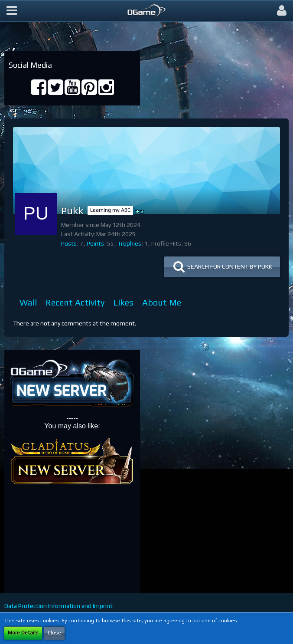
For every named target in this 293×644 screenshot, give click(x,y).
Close (54, 633)
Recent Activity (75, 302)
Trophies (129, 243)
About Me (162, 302)
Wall (28, 302)
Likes (123, 302)
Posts (69, 243)
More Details (23, 633)
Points (95, 243)
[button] (12, 11)
